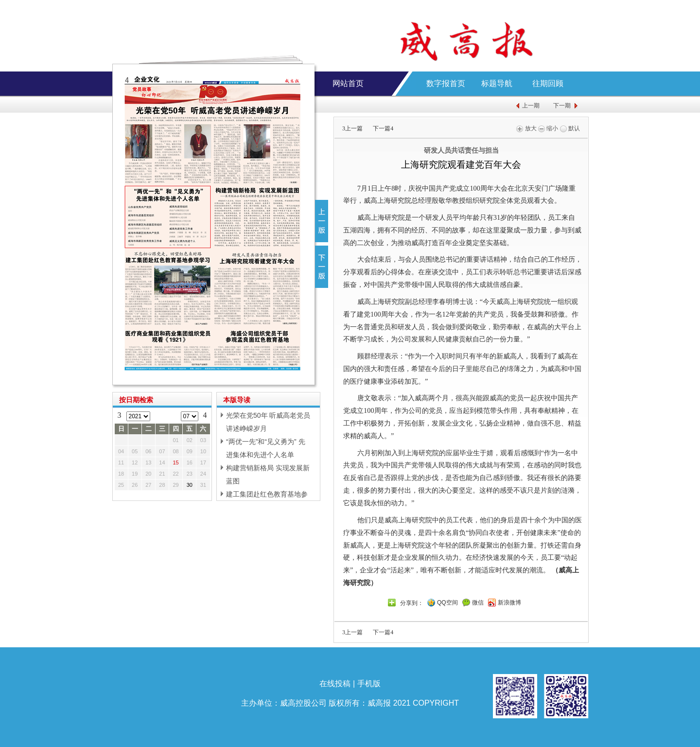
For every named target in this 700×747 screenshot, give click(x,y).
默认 (570, 128)
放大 (526, 128)
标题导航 (497, 83)
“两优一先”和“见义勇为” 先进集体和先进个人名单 (266, 448)
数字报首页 (446, 83)
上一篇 (352, 128)
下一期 (562, 106)
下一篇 (383, 128)
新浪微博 (509, 603)
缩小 (548, 128)
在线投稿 (335, 684)
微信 (478, 603)
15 (176, 462)
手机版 (369, 684)
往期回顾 (548, 83)
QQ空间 (447, 603)
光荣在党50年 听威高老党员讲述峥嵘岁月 (268, 422)
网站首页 (348, 83)
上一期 (531, 106)
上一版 (322, 221)
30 (190, 485)
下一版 (322, 267)
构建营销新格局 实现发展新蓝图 (268, 474)
